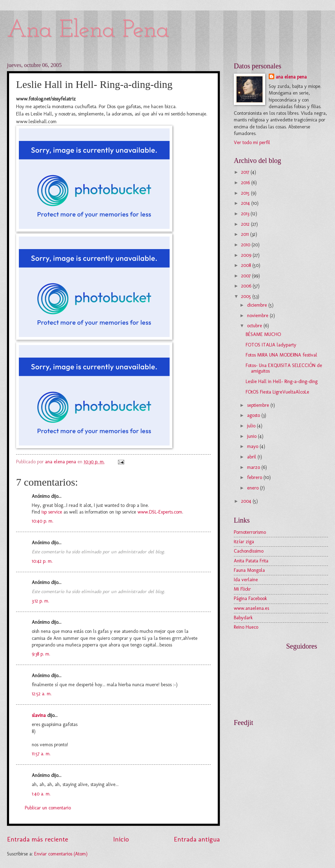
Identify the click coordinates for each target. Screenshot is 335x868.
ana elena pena (291, 77)
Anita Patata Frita (251, 561)
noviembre (258, 316)
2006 (247, 286)
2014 (246, 203)
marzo (254, 467)
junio (252, 436)
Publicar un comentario (48, 808)
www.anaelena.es (251, 608)
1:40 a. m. (41, 794)
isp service (52, 512)
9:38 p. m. (41, 654)
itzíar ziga (244, 542)
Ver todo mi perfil (252, 143)
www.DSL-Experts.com (160, 512)
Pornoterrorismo (250, 532)
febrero (255, 477)
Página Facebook (250, 598)
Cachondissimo (249, 551)
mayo (253, 446)
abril (252, 457)
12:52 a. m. (42, 694)
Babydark (243, 618)
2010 (246, 245)
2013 (246, 214)
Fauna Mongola (249, 570)
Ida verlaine (246, 580)
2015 (246, 193)
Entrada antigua (197, 839)
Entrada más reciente (38, 839)
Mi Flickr (242, 589)
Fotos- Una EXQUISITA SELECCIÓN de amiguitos (284, 368)
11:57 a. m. (41, 754)
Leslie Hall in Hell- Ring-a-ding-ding (282, 381)
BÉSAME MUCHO (263, 334)
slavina (39, 715)
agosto (254, 415)
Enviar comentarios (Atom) (61, 854)
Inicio (121, 839)
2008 (247, 265)
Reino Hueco (246, 627)
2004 (247, 501)
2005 (247, 296)
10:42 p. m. (42, 561)
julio (252, 426)
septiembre (259, 405)
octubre (255, 326)
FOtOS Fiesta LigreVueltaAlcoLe (277, 392)
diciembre (258, 305)
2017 (246, 172)
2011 (246, 234)
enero (254, 488)
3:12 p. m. (40, 601)
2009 (247, 255)
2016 (246, 183)
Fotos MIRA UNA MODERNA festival (281, 355)
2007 (247, 276)
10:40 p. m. (43, 521)
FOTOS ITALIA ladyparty (271, 345)
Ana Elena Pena (88, 31)
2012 (246, 224)
